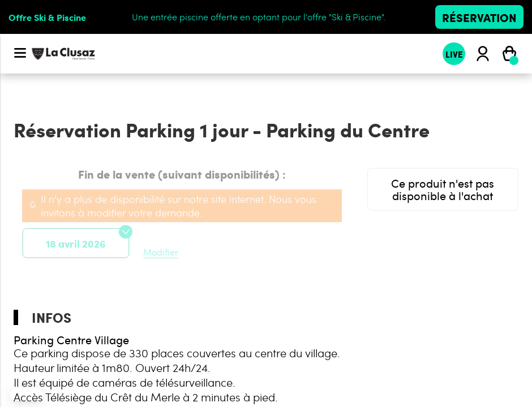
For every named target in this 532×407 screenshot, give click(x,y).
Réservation (479, 17)
